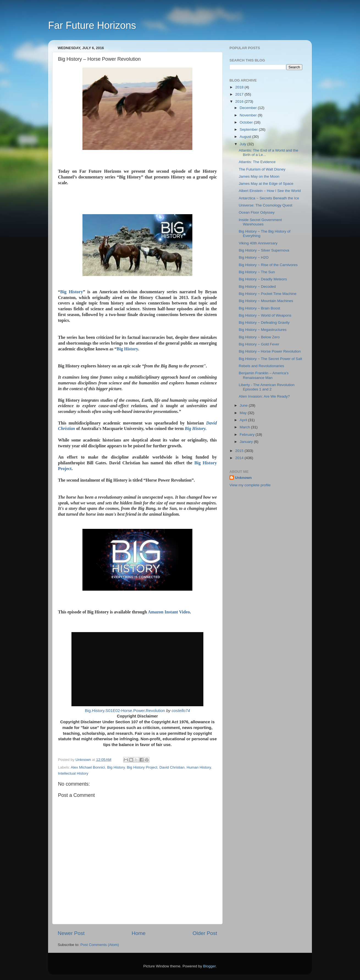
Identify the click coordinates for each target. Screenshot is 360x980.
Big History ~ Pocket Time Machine (268, 294)
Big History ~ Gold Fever (259, 344)
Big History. (196, 428)
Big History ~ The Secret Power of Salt (270, 359)
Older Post (205, 933)
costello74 (181, 711)
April (244, 420)
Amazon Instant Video (169, 612)
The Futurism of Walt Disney (262, 169)
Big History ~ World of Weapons (265, 315)
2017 (240, 94)
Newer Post (71, 933)
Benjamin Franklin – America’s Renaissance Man (264, 375)
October (247, 122)
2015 (240, 451)
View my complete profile (250, 485)
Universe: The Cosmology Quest (266, 205)
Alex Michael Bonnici (88, 767)
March (245, 427)
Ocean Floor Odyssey (257, 212)
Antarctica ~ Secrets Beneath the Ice (269, 198)
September (249, 129)
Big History (72, 292)
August (246, 137)
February (248, 435)
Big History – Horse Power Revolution (270, 351)
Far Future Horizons (92, 25)
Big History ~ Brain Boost (259, 308)
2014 (240, 458)
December (249, 108)
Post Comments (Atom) (100, 945)
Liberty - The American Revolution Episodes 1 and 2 (267, 387)
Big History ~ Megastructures (263, 330)
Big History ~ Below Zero (259, 337)
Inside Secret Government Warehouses (260, 222)
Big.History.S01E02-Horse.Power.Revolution (125, 711)
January (247, 442)
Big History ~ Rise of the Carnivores (268, 265)
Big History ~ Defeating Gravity (264, 323)
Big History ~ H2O (254, 257)
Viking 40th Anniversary (258, 243)
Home (139, 933)
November (249, 115)
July (243, 144)
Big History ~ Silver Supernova (264, 250)
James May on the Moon (259, 176)
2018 (240, 87)
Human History (199, 767)
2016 (240, 101)
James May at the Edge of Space (266, 184)
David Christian (172, 767)
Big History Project (142, 767)
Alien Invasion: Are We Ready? (264, 396)
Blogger (209, 966)
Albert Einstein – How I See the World (270, 191)
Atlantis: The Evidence (257, 162)
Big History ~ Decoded (257, 287)
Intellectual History (73, 773)
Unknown (243, 478)
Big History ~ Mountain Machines (266, 301)
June (244, 405)
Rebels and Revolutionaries (261, 366)
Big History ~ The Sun (257, 272)
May (244, 413)
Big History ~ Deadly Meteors (263, 279)
